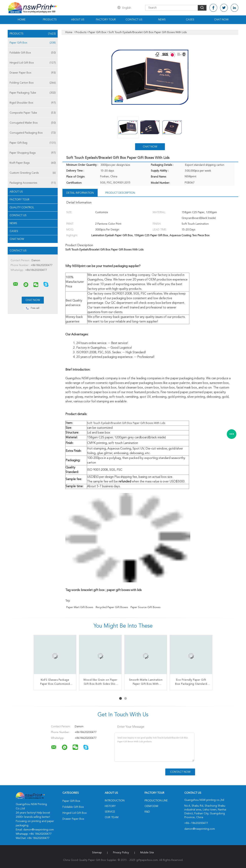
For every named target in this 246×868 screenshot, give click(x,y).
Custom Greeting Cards (33, 173)
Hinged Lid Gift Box (33, 63)
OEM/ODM (151, 806)
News (162, 20)
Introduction (115, 801)
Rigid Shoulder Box (33, 103)
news (13, 223)
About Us (78, 20)
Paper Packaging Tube (33, 93)
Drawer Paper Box (33, 73)
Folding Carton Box (33, 83)
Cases (190, 20)
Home (22, 20)
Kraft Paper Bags (33, 163)
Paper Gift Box (33, 43)
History (110, 806)
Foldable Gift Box (33, 53)
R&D (147, 812)
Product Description (120, 193)
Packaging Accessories (33, 183)
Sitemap (97, 853)
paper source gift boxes (145, 607)
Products (50, 20)
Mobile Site (147, 853)
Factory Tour (106, 20)
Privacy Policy (121, 853)
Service (110, 812)
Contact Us (134, 20)
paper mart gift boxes (80, 607)
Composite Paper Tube (33, 113)
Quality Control (22, 208)
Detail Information (80, 193)
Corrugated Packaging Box (33, 133)
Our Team (112, 817)
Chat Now (221, 20)
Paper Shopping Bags (33, 153)
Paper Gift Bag (33, 143)
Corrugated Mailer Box (33, 123)
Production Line (156, 801)
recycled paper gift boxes (112, 607)
